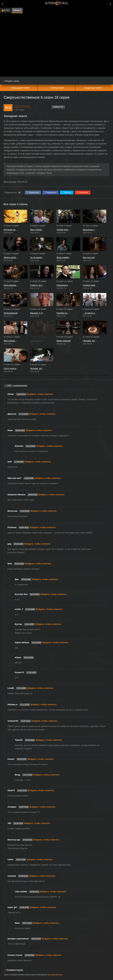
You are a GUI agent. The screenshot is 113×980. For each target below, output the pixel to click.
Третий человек (64, 230)
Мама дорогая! (64, 341)
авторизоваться (55, 975)
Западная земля (38, 341)
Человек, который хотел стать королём (90, 341)
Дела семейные (64, 257)
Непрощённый (11, 313)
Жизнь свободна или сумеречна (11, 257)
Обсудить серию (11, 81)
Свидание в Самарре (64, 285)
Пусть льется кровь (11, 368)
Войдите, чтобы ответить (40, 394)
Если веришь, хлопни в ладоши (11, 285)
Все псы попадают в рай (90, 257)
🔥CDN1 (6, 10)
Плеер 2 (17, 10)
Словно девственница (90, 285)
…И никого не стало (90, 313)
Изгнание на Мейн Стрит (11, 230)
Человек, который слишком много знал (38, 368)
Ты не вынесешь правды (38, 257)
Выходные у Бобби (90, 230)
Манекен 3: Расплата (38, 313)
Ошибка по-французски (64, 313)
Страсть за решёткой (38, 285)
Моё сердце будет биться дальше (11, 341)
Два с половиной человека (38, 230)
